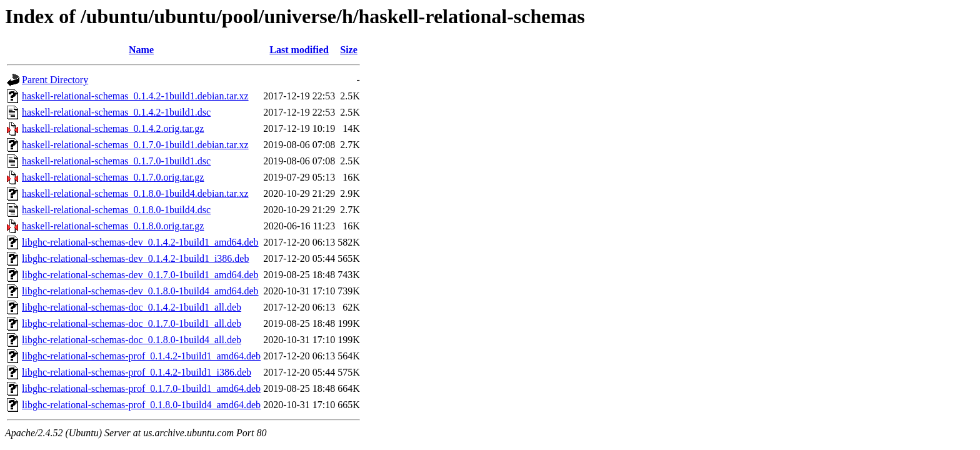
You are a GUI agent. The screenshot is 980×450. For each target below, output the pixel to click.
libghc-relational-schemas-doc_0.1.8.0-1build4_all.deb (132, 340)
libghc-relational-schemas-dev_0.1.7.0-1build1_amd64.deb (140, 275)
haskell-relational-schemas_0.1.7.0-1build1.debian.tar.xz (135, 145)
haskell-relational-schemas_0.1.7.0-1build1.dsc (116, 161)
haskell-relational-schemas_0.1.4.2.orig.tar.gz (113, 128)
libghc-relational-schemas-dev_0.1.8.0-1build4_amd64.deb (140, 291)
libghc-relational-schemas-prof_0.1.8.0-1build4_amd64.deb (141, 405)
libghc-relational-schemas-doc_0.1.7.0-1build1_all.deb (132, 323)
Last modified (299, 50)
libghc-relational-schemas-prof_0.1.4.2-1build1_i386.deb (137, 372)
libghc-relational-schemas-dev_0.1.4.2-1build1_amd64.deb (140, 242)
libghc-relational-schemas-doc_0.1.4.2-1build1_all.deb (132, 307)
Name (141, 50)
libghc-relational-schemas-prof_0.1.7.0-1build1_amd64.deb (141, 388)
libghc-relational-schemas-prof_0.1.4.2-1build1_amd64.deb (141, 356)
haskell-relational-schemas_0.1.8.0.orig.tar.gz (113, 226)
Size (349, 50)
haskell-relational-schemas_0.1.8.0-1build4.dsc (116, 210)
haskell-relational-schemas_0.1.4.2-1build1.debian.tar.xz (135, 96)
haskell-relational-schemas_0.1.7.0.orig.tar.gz (113, 177)
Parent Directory (55, 80)
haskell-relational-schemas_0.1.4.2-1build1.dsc (116, 112)
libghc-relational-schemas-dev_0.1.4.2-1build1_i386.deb (135, 258)
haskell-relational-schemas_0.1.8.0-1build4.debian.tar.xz (135, 193)
